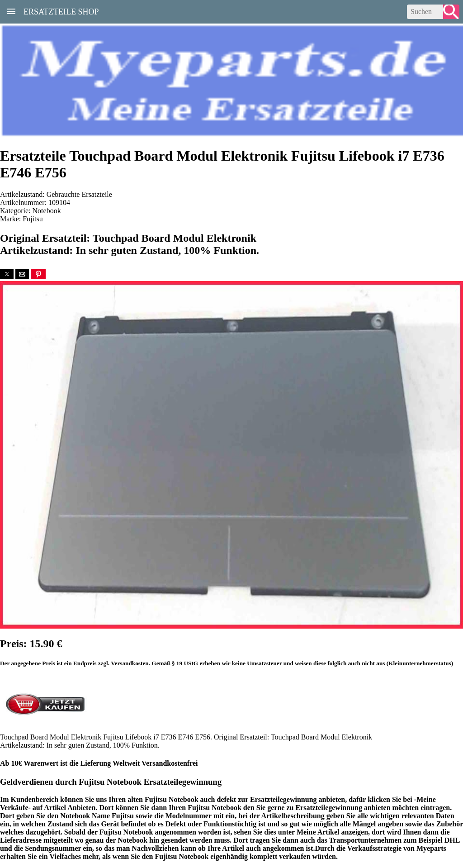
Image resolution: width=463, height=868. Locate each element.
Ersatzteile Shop (61, 11)
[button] (7, 274)
